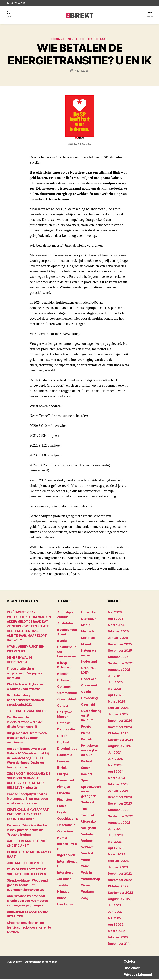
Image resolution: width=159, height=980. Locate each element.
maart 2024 (117, 779)
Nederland (89, 662)
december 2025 (120, 645)
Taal (84, 809)
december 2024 (120, 721)
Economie (65, 756)
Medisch (87, 632)
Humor (62, 838)
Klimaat (63, 892)
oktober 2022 (118, 887)
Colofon (124, 962)
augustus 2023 (119, 823)
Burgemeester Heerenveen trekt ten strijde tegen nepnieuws (27, 738)
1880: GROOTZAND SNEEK (26, 712)
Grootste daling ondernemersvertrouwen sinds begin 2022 (25, 701)
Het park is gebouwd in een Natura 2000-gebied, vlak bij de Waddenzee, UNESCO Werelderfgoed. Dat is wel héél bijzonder (28, 759)
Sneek (86, 768)
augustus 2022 (119, 900)
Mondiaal (88, 638)
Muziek (86, 645)
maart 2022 (116, 932)
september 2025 (121, 664)
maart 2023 (117, 855)
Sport (85, 781)
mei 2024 (115, 766)
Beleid (62, 641)
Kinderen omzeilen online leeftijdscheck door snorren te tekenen (29, 928)
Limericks (88, 613)
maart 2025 (117, 702)
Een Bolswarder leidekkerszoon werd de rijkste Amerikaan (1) (24, 723)
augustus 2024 (119, 747)
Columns (56, 40)
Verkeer (87, 841)
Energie (72, 40)
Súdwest (88, 803)
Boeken (63, 674)
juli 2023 (115, 830)
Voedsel (87, 854)
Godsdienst (66, 832)
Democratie (66, 730)
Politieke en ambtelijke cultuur (90, 751)
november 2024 (120, 728)
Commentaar (67, 694)
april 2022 (116, 925)
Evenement (66, 781)
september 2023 (121, 817)
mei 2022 (115, 919)
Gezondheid (66, 826)
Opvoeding (89, 699)
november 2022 (120, 881)
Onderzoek (89, 686)
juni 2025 (115, 683)
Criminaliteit (67, 700)
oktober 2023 (118, 810)
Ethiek (62, 768)
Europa (63, 775)
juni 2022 (115, 912)
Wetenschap (91, 880)
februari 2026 (118, 632)
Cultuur (63, 706)
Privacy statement (134, 975)
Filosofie (64, 794)
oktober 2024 (118, 734)
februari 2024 (118, 785)
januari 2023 (118, 868)
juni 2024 (115, 759)
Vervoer (87, 848)
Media (86, 626)
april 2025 (116, 696)
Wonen (86, 886)
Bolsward (64, 681)
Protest (86, 762)
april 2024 (116, 772)
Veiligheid (88, 829)
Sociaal (104, 40)
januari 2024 (118, 791)
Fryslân (63, 813)
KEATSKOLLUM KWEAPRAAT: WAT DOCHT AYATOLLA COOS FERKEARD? (28, 815)
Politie (86, 733)
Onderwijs (89, 680)
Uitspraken (89, 822)
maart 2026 (117, 626)
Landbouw (65, 905)
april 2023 (116, 849)
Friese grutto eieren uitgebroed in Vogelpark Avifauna (25, 674)
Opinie (86, 692)
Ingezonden (66, 856)
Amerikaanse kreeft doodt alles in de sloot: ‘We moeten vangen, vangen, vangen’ (27, 901)
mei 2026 (115, 613)
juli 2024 (115, 753)
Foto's (62, 807)
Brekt (19, 962)
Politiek (88, 40)
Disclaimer (127, 968)
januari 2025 (118, 715)
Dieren (62, 736)
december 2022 (120, 874)
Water (86, 860)
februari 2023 (118, 861)
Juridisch (64, 880)
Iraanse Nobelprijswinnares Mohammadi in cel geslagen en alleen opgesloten (27, 799)
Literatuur (88, 619)
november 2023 (120, 804)
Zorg (85, 899)
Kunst (62, 899)
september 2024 (121, 740)
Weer (85, 867)
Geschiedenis (68, 819)
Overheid (88, 705)
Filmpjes (64, 787)
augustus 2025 (119, 670)
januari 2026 (118, 638)
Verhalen (88, 835)
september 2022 (120, 893)
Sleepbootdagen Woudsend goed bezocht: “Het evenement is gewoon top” (27, 886)
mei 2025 (115, 689)
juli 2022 (115, 906)
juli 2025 (115, 677)
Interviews (65, 873)
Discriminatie (67, 749)
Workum (87, 892)
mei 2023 (115, 842)
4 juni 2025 (82, 71)
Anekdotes (65, 624)
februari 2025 (118, 709)
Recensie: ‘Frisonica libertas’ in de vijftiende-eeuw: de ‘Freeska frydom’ (28, 831)
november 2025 (120, 651)
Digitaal (63, 743)
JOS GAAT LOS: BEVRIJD (25, 864)
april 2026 (116, 619)
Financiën (65, 800)
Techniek (88, 816)
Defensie (64, 724)
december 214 (119, 944)
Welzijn (86, 873)
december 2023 (120, 798)
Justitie (63, 886)
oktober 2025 (118, 658)
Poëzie (86, 727)
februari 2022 (118, 938)
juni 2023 (115, 836)
